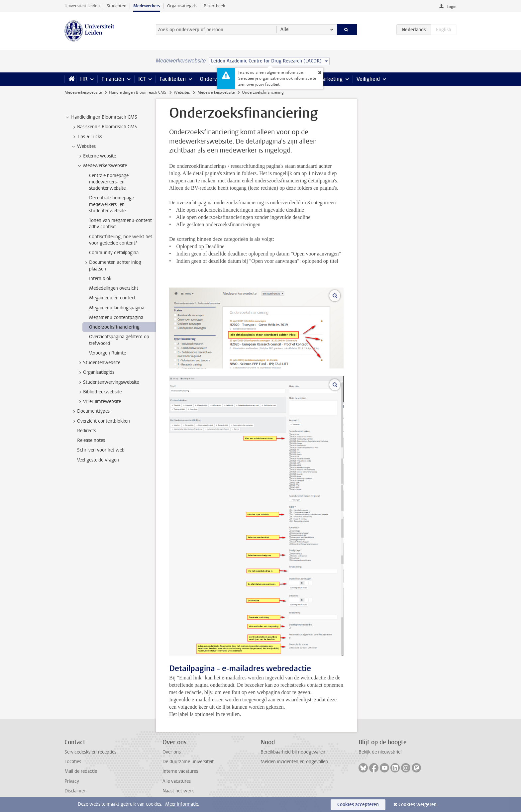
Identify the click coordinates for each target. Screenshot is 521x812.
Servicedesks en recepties (90, 752)
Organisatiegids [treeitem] (96, 372)
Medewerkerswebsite (83, 92)
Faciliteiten (173, 79)
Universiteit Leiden (82, 6)
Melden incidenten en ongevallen (294, 762)
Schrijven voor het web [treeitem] (101, 450)
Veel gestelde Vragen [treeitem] (98, 460)
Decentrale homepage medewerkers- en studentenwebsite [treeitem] (111, 204)
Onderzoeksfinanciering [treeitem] (114, 327)
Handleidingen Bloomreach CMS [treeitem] (101, 117)
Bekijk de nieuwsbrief (380, 752)
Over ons (172, 752)
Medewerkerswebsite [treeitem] (102, 166)
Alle (285, 29)
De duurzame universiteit (188, 762)
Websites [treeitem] (83, 147)
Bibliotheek (214, 6)
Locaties (73, 762)
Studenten (116, 6)
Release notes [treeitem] (91, 440)
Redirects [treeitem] (87, 431)
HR (84, 79)
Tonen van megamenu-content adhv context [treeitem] (120, 224)
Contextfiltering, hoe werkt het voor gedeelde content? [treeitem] (121, 240)
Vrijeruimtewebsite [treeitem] (99, 402)
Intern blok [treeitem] (100, 279)
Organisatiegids (182, 6)
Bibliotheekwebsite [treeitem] (99, 392)
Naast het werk (178, 791)
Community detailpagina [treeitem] (114, 253)
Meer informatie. (182, 804)
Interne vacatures (180, 771)
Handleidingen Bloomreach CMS (138, 92)
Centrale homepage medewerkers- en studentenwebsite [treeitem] (109, 182)
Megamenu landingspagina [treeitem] (117, 308)
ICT (142, 79)
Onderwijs (212, 79)
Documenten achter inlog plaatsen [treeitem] (112, 265)
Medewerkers (147, 6)
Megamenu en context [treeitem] (112, 298)
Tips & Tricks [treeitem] (86, 137)
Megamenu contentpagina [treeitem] (116, 317)
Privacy (72, 781)
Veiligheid (368, 79)
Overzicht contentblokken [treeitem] (100, 421)
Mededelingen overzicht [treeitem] (114, 288)
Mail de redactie (81, 771)
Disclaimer (75, 791)
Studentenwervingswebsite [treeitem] (108, 382)
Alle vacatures (177, 781)
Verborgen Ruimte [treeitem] (107, 353)
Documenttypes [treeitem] (90, 411)
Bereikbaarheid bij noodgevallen (293, 752)
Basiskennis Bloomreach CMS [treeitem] (104, 127)
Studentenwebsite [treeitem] (99, 363)
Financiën (113, 79)
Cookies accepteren (358, 805)
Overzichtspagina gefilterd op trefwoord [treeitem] (119, 340)
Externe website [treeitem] (96, 156)
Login (452, 7)
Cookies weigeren (417, 805)
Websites (182, 92)
